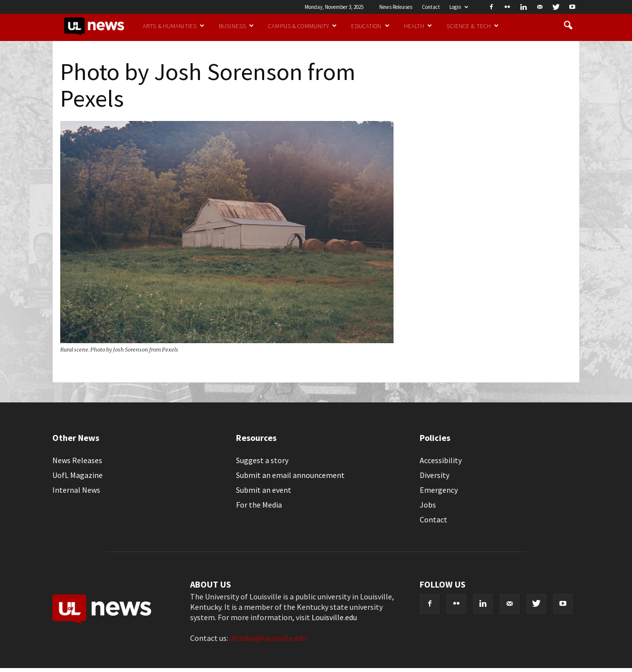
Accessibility (441, 460)
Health (418, 26)
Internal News (76, 490)
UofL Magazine (78, 475)
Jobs (428, 505)
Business (236, 26)
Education (370, 26)
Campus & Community (302, 26)
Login (459, 7)
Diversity (434, 475)
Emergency (439, 490)
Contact (431, 7)
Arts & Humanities (174, 26)
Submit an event (264, 490)
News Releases (396, 7)
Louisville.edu (334, 617)
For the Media (259, 505)
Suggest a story (262, 460)
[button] (568, 26)
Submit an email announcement (290, 475)
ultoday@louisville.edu (268, 638)
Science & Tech (473, 26)
